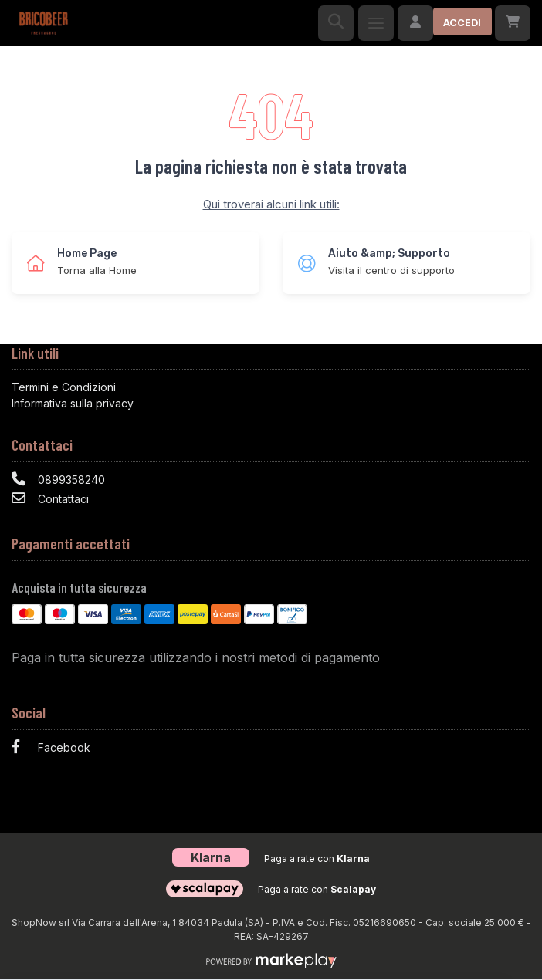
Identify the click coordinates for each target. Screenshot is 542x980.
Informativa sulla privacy (73, 403)
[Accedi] (445, 23)
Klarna (353, 858)
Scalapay (353, 889)
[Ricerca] (336, 23)
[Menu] (376, 23)
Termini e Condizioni (64, 387)
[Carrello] (513, 23)
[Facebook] (271, 749)
